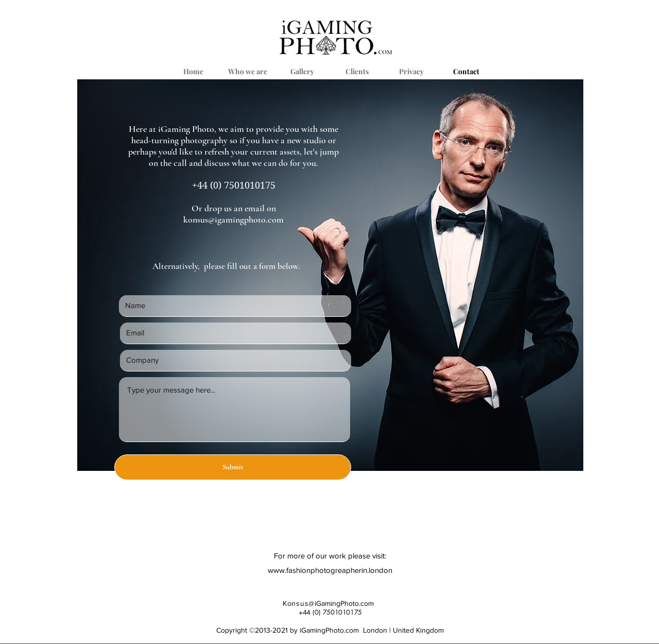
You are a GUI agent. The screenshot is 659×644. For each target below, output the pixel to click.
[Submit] (233, 467)
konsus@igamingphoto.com (233, 219)
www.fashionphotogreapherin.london (330, 570)
